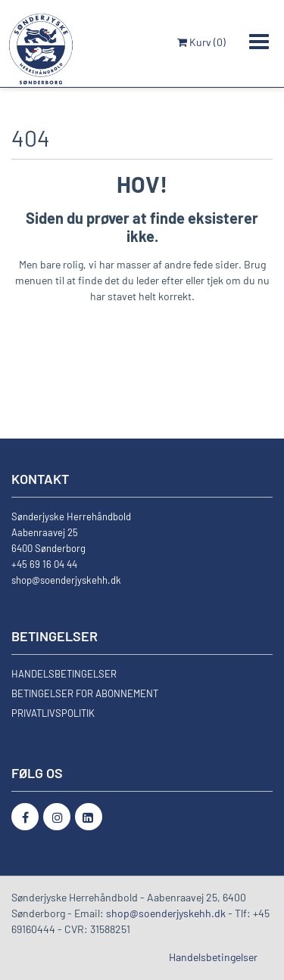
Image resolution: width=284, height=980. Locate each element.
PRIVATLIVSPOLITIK (53, 713)
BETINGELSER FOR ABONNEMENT (85, 693)
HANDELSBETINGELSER (64, 674)
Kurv (201, 42)
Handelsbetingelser (213, 957)
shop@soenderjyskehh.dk (66, 580)
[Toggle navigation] (259, 42)
